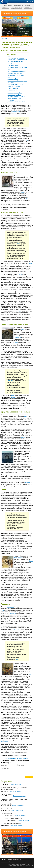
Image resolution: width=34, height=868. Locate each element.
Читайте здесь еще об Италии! (17, 759)
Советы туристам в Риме (15, 93)
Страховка (5, 8)
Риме (27, 199)
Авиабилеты (19, 5)
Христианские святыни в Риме (17, 71)
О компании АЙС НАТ (7, 862)
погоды (23, 437)
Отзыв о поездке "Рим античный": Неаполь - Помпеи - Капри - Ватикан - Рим (17, 97)
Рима (26, 140)
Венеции (28, 483)
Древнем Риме (16, 112)
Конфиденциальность (15, 860)
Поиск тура (8, 5)
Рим (9, 56)
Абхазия (21, 28)
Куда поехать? (16, 8)
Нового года (16, 629)
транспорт (13, 397)
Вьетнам (6, 846)
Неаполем (10, 381)
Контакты (30, 1)
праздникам (10, 607)
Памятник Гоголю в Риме (15, 73)
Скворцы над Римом (14, 87)
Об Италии (5, 39)
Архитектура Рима (13, 79)
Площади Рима (12, 91)
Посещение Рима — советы (16, 85)
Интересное (28, 8)
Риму (16, 342)
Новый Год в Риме (13, 89)
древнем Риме (18, 558)
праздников (13, 613)
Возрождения (5, 742)
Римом (20, 274)
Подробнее (10, 853)
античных (18, 311)
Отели (28, 5)
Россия (21, 844)
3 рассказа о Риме (13, 65)
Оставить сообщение (15, 785)
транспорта (17, 338)
